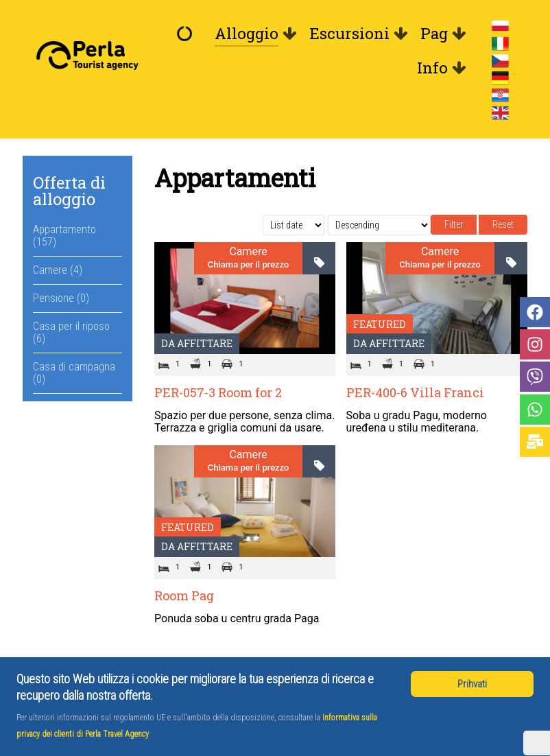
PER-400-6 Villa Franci (415, 392)
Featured (380, 324)
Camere (248, 252)
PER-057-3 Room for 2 (218, 392)
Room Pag (184, 595)
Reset (503, 224)
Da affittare (197, 343)
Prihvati (472, 684)
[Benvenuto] (188, 34)
